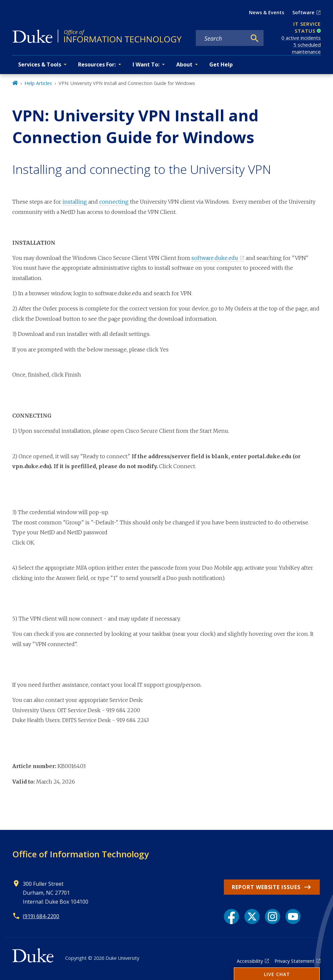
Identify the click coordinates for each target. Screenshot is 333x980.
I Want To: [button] (146, 64)
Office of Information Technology (81, 854)
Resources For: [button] (97, 64)
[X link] (252, 917)
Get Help (221, 64)
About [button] (184, 64)
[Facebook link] (231, 917)
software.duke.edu (215, 258)
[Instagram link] (272, 917)
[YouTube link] (293, 917)
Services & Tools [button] (40, 64)
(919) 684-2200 (41, 916)
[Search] (255, 38)
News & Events (267, 12)
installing (75, 202)
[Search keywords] (221, 38)
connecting (114, 202)
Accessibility (250, 961)
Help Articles (38, 83)
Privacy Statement (294, 961)
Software (303, 12)
